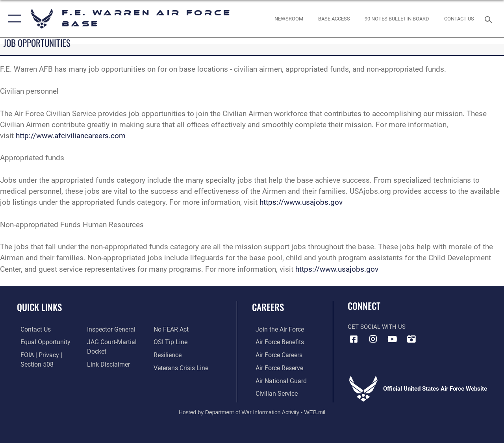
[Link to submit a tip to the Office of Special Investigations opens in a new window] (170, 342)
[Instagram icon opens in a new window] (373, 339)
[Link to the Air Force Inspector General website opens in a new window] (109, 330)
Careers (268, 307)
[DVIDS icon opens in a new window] (411, 339)
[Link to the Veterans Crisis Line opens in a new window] (181, 367)
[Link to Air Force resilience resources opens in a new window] (168, 355)
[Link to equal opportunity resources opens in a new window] (40, 342)
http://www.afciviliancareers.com (71, 136)
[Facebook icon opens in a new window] (354, 339)
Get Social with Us (377, 327)
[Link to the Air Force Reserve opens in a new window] (275, 367)
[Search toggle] (490, 19)
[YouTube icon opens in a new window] (392, 339)
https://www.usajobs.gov (301, 202)
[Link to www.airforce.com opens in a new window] (275, 330)
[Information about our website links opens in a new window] (106, 363)
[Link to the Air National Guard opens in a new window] (276, 380)
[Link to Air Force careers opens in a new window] (275, 355)
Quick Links (39, 307)
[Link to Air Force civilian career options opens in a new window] (272, 392)
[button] (13, 19)
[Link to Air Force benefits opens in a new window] (275, 342)
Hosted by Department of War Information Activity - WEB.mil (252, 410)
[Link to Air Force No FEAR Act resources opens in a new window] (172, 330)
